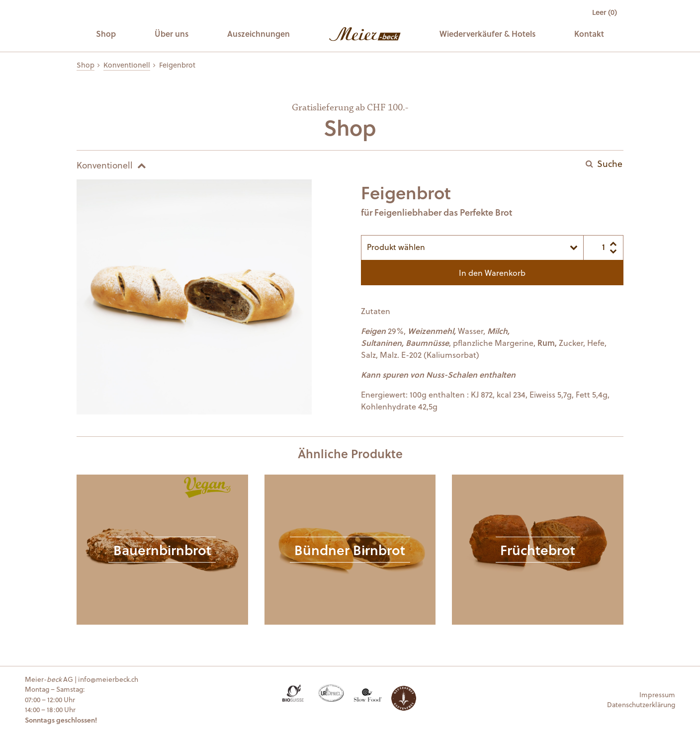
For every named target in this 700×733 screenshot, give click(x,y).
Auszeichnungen (259, 34)
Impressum (657, 694)
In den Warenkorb (492, 273)
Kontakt (589, 34)
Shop (106, 34)
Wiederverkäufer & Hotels (487, 34)
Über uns (172, 34)
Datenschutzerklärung (641, 704)
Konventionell (127, 65)
